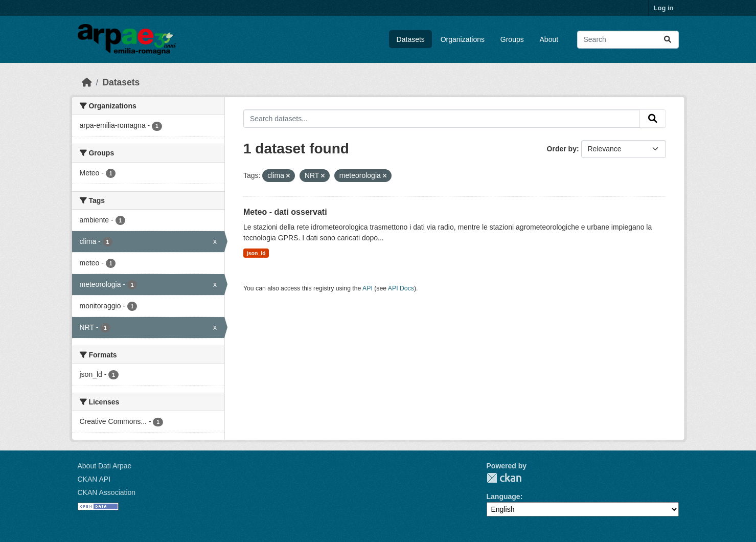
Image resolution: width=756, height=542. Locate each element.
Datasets (411, 39)
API (368, 288)
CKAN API (94, 479)
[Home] (87, 82)
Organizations (463, 39)
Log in (664, 8)
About (549, 39)
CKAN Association (107, 492)
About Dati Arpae (105, 466)
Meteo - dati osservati (285, 212)
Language (503, 496)
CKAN (504, 478)
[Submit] (668, 40)
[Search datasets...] (628, 40)
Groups (512, 39)
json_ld (256, 253)
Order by (562, 149)
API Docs (401, 288)
